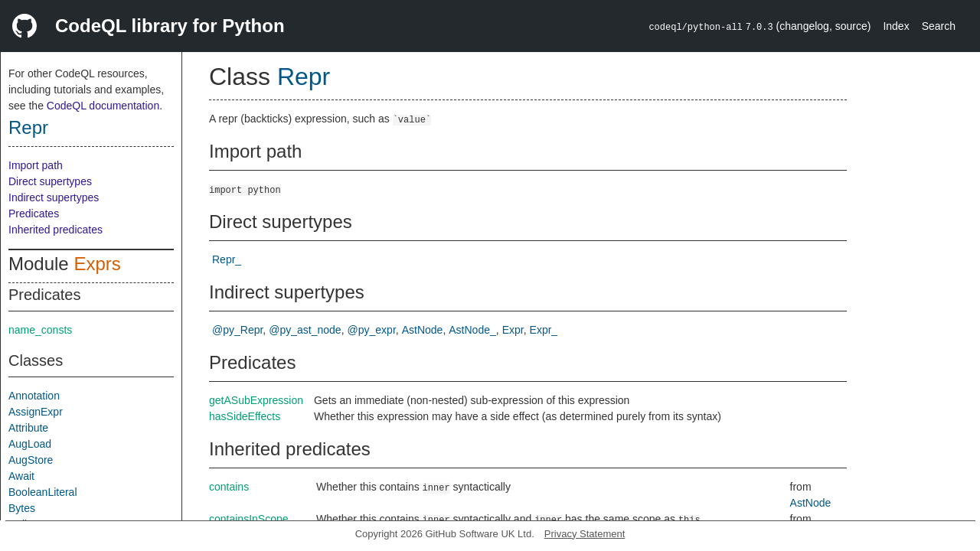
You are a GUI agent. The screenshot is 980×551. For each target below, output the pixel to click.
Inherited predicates (56, 230)
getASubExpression (256, 400)
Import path (36, 165)
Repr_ (227, 259)
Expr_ (544, 330)
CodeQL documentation (103, 106)
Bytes (22, 508)
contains (229, 487)
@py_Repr (237, 330)
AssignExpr (36, 412)
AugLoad (30, 444)
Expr (513, 330)
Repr (28, 127)
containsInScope (249, 519)
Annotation (34, 396)
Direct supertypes (50, 181)
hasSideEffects (245, 416)
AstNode (423, 330)
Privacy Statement (585, 534)
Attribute (28, 428)
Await (21, 476)
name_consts (40, 330)
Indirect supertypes (54, 197)
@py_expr (372, 330)
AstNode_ (472, 330)
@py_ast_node (305, 330)
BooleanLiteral (43, 492)
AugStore (31, 460)
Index (896, 26)
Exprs (97, 264)
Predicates (34, 214)
